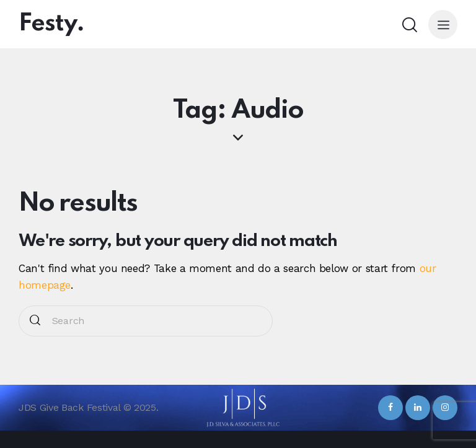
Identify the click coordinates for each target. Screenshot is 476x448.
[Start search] (35, 321)
